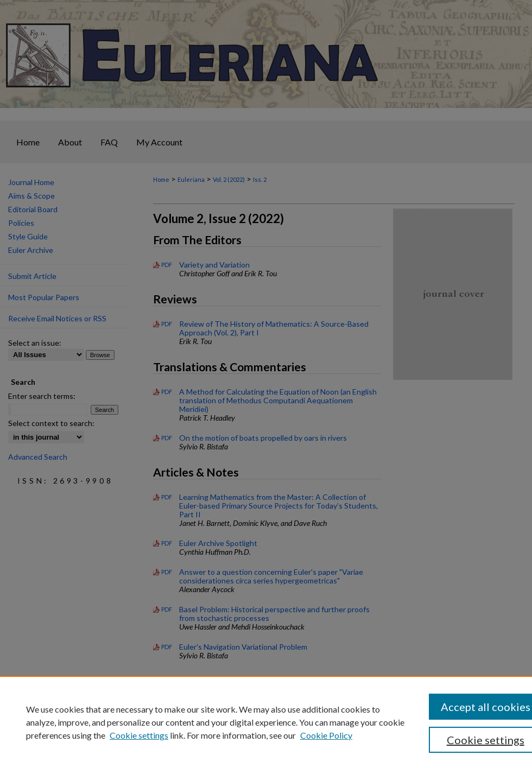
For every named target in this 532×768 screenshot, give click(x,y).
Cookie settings (139, 735)
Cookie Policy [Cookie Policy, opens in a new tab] (326, 735)
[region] (266, 722)
